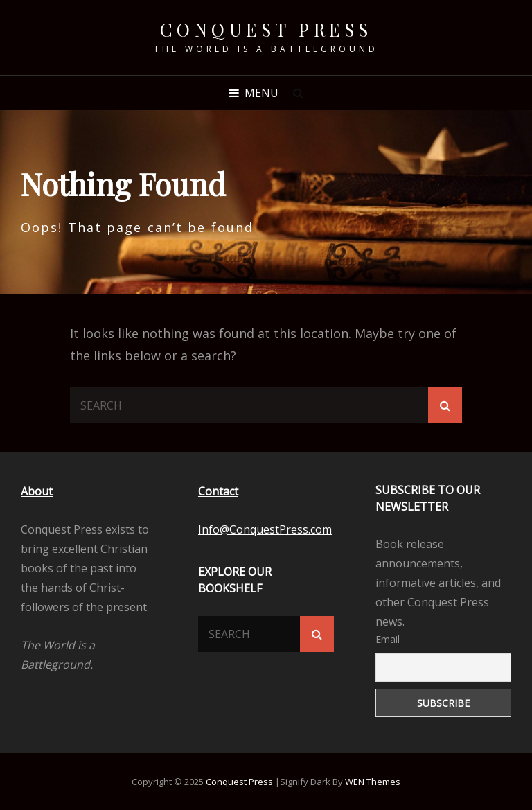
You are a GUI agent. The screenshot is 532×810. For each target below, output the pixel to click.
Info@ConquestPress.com (265, 529)
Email (388, 639)
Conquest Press (266, 29)
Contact (218, 491)
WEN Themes (373, 782)
